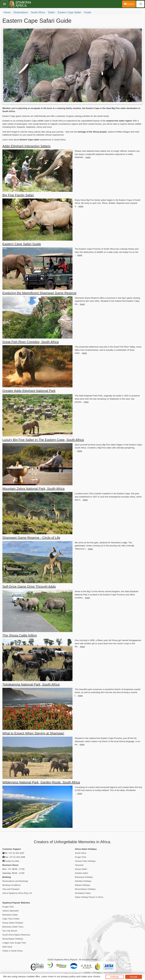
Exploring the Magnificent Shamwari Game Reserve (39, 293)
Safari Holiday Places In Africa (89, 897)
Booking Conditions (11, 885)
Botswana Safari (10, 915)
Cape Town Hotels (11, 919)
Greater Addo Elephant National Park (29, 391)
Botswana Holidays (84, 877)
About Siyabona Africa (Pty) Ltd (17, 893)
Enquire (130, 4)
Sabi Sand (7, 947)
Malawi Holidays (82, 885)
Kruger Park (80, 857)
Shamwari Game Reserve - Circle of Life (31, 538)
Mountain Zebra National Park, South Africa (33, 489)
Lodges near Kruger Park (14, 943)
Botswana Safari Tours (13, 927)
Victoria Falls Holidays (85, 861)
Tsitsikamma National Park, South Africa (31, 684)
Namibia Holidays (83, 881)
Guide (88, 12)
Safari (51, 12)
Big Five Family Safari (18, 195)
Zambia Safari (81, 873)
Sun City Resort (10, 931)
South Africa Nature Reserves (16, 935)
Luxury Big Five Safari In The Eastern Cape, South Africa (43, 440)
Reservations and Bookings (15, 881)
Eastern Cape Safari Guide (22, 244)
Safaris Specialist (11, 911)
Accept (134, 977)
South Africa (38, 12)
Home (7, 12)
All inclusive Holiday (88, 960)
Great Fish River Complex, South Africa (31, 342)
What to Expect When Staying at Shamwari (33, 733)
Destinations (21, 12)
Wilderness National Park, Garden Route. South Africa (41, 782)
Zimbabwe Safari (83, 893)
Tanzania (79, 865)
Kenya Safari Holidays (13, 923)
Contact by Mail (12, 861)
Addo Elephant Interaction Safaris (26, 146)
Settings (115, 977)
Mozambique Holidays (85, 889)
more (88, 157)
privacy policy (68, 976)
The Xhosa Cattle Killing (20, 635)
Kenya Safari (81, 869)
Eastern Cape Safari (69, 12)
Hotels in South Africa (13, 951)
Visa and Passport (11, 889)
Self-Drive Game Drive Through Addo (29, 587)
